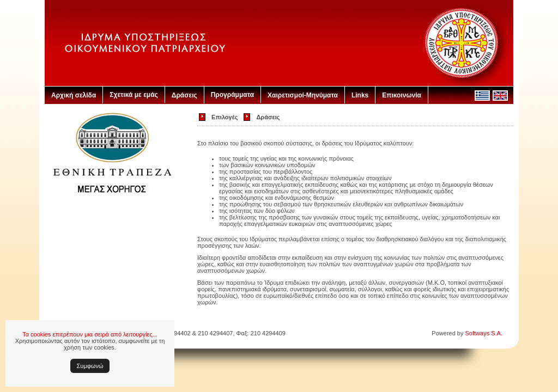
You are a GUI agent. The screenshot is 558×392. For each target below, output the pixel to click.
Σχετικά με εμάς (134, 95)
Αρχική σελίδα (74, 95)
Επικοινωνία (402, 95)
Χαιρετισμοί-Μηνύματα (303, 95)
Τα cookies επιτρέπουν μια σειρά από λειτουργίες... (90, 334)
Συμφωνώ (90, 366)
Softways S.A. (484, 333)
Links (360, 95)
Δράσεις (184, 95)
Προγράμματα (232, 95)
